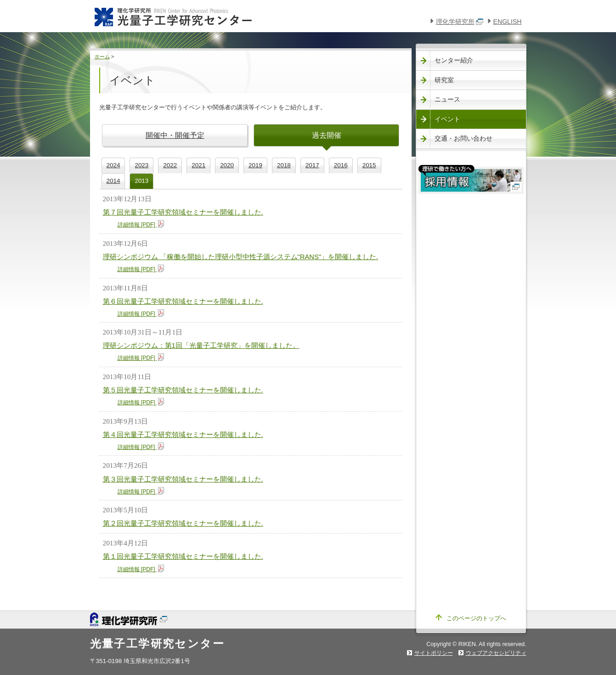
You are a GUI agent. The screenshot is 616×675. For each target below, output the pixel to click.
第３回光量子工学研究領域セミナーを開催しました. (183, 479)
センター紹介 (454, 60)
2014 (113, 181)
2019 (255, 165)
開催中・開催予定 (175, 135)
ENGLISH (508, 22)
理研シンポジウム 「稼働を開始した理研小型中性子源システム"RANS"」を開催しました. (241, 257)
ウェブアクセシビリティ (496, 653)
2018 (284, 165)
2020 (227, 165)
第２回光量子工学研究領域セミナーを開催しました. (183, 523)
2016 (341, 165)
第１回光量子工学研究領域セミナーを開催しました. (183, 556)
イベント (447, 119)
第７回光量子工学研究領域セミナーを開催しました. (183, 212)
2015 (369, 165)
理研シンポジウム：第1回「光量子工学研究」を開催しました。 (201, 346)
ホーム (102, 57)
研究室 (444, 80)
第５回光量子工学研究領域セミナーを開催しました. (183, 390)
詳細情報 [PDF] (141, 225)
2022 (170, 165)
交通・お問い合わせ (463, 138)
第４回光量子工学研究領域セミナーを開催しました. (183, 435)
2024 (113, 165)
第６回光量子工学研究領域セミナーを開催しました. (183, 301)
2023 (141, 165)
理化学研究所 (460, 22)
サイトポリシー (434, 653)
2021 (198, 165)
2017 (312, 165)
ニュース (447, 99)
